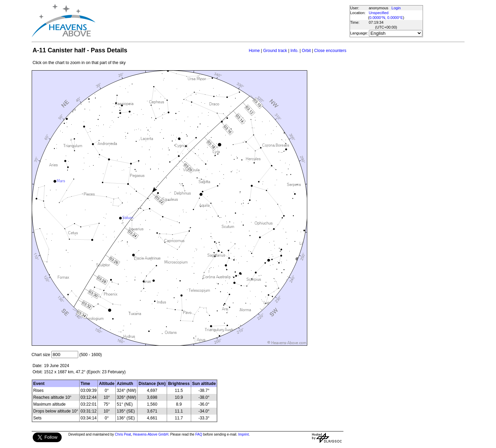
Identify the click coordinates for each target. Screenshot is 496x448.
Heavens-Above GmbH (151, 434)
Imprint (244, 434)
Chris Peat (123, 434)
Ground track (275, 51)
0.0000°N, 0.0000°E (386, 18)
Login (396, 8)
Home (254, 51)
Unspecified (379, 13)
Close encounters (330, 51)
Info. (294, 51)
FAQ (199, 434)
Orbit (306, 51)
